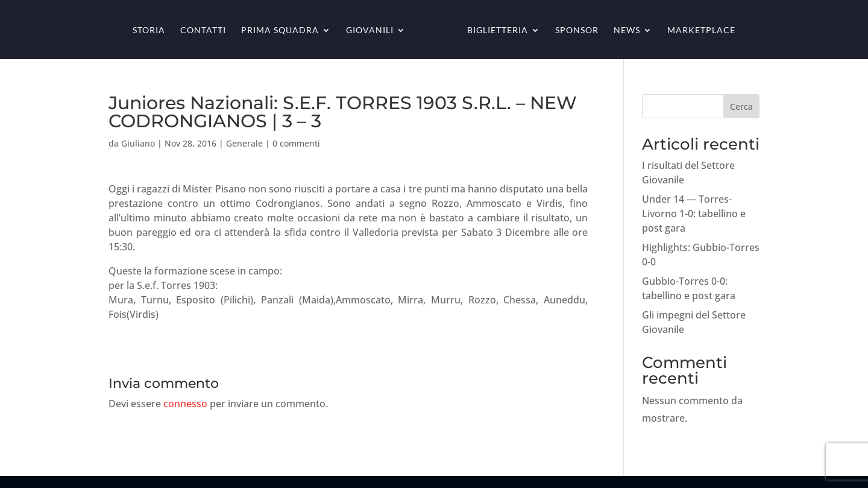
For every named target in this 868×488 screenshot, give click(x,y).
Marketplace (701, 30)
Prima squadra (280, 30)
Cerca (741, 106)
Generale (244, 143)
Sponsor (577, 30)
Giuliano (138, 143)
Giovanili (370, 30)
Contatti (203, 30)
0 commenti (296, 143)
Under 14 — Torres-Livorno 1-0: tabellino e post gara (694, 214)
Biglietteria (498, 30)
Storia (149, 30)
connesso (185, 404)
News (627, 30)
